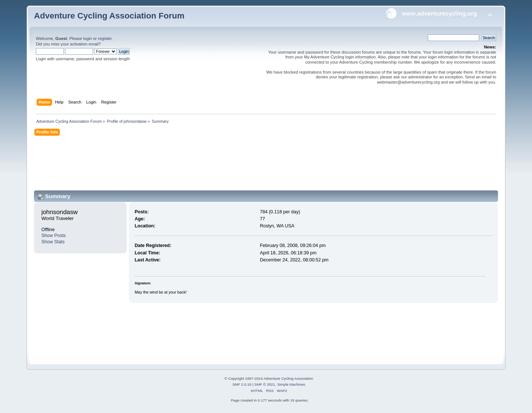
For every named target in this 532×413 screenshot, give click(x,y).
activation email (84, 44)
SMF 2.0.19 (242, 384)
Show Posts (54, 236)
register (105, 38)
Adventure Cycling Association (288, 378)
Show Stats (53, 242)
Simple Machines (291, 384)
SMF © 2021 (265, 384)
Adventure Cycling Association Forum (109, 16)
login (88, 38)
